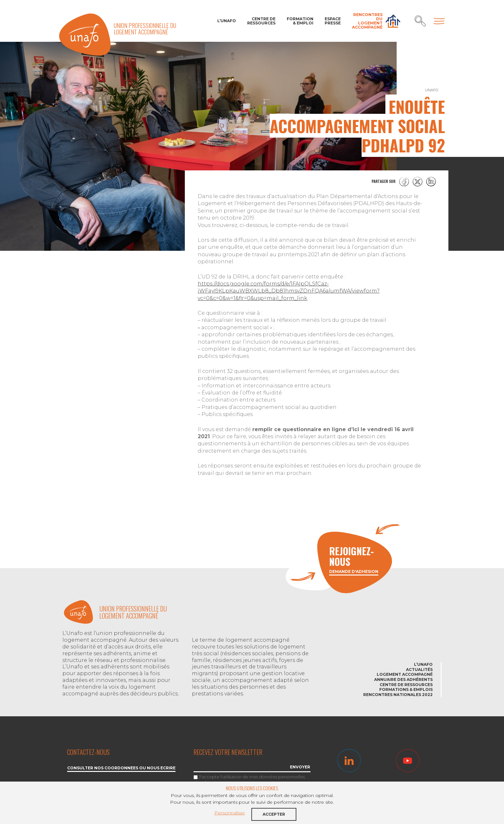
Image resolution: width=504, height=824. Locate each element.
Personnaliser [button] (230, 813)
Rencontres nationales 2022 (398, 695)
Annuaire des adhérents (403, 679)
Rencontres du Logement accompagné (367, 21)
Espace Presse (333, 21)
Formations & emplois (406, 689)
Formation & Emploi (300, 21)
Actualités (419, 670)
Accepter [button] (274, 814)
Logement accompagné (405, 674)
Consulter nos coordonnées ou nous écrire (121, 768)
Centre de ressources (261, 21)
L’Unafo (227, 21)
